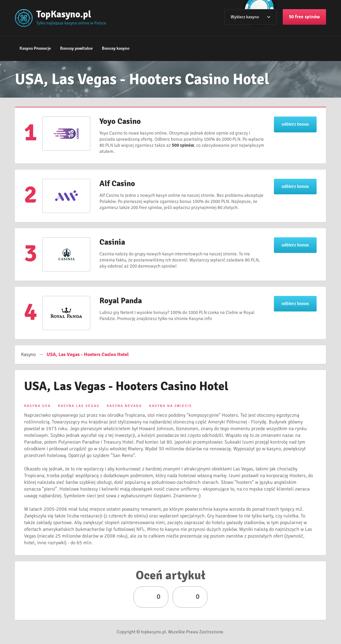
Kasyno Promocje (35, 48)
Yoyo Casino (120, 121)
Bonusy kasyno (116, 48)
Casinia (112, 242)
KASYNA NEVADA (124, 406)
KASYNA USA (37, 406)
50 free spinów (304, 17)
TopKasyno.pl (64, 14)
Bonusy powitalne (76, 48)
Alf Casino (117, 184)
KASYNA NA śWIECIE (171, 406)
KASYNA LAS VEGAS (79, 406)
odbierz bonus (295, 124)
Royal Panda (121, 301)
